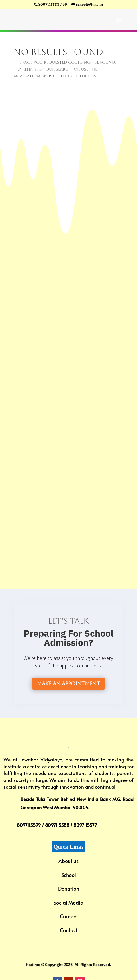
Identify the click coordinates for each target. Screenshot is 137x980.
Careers (69, 916)
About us (68, 861)
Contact (69, 930)
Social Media (68, 902)
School (69, 875)
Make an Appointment (68, 684)
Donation (69, 888)
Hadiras (33, 965)
